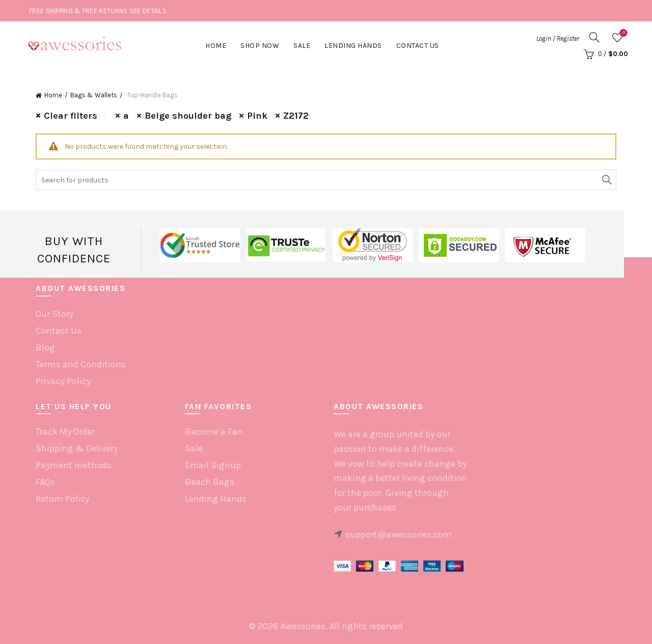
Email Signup (213, 465)
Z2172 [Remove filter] (296, 116)
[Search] (594, 37)
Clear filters (71, 116)
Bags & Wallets (94, 95)
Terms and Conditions (81, 364)
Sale (302, 46)
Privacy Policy (63, 381)
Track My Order (65, 432)
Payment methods (74, 465)
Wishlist (623, 33)
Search (606, 180)
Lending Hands (216, 499)
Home (216, 46)
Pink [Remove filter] (257, 116)
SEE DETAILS (148, 11)
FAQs (45, 482)
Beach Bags (210, 482)
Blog (45, 347)
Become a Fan (214, 432)
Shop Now (260, 46)
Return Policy (62, 499)
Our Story (55, 314)
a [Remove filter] (126, 116)
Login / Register (558, 38)
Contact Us (418, 46)
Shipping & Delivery (77, 448)
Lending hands (353, 46)
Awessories (303, 626)
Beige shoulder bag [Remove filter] (188, 116)
